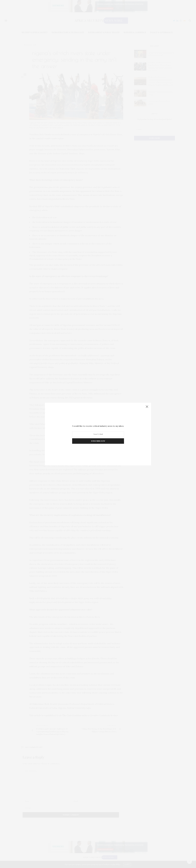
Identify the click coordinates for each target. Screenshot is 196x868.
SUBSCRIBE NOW (98, 441)
